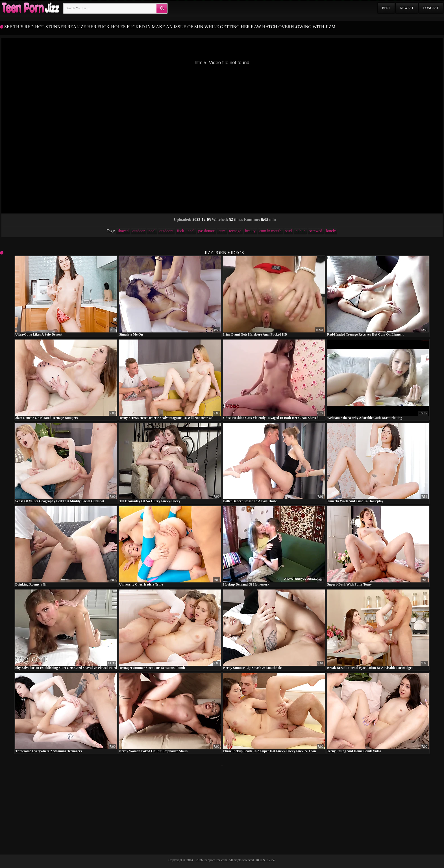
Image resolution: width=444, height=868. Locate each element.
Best (386, 8)
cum (222, 231)
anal (191, 231)
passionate (206, 231)
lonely (331, 231)
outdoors (166, 231)
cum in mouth (270, 231)
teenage (235, 231)
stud (289, 231)
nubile (300, 231)
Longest (431, 8)
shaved (123, 231)
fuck (181, 231)
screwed (316, 231)
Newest (407, 8)
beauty (250, 231)
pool (152, 231)
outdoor (139, 231)
